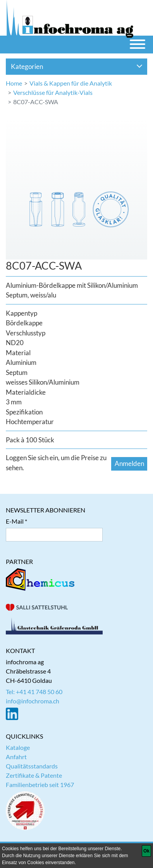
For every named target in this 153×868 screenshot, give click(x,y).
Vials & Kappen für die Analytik (71, 83)
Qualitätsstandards (32, 766)
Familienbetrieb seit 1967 (40, 785)
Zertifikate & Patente (34, 775)
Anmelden (129, 463)
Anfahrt (16, 757)
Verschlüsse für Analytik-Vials (53, 92)
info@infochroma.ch (33, 701)
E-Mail (15, 521)
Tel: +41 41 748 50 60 (34, 692)
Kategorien (77, 66)
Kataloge (18, 747)
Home (14, 83)
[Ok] (146, 851)
